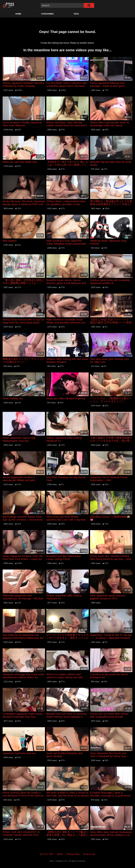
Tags (76, 14)
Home (18, 14)
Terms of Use (89, 854)
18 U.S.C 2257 (46, 854)
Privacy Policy (73, 854)
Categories (47, 14)
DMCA (60, 854)
